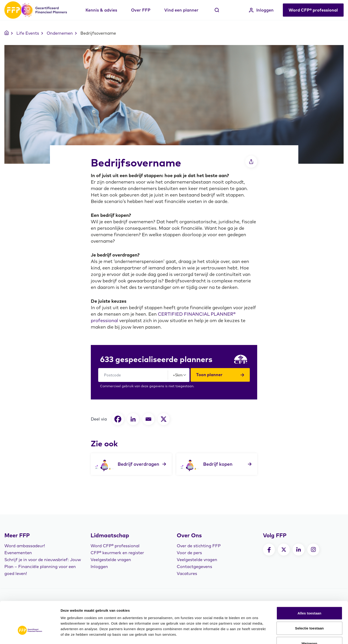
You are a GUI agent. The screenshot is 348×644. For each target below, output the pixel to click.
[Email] (148, 419)
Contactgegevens (194, 567)
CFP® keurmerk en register (117, 553)
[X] (164, 419)
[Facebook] (118, 419)
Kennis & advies (101, 10)
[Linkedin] (133, 419)
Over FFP (141, 10)
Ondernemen (60, 33)
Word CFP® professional (313, 10)
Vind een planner (181, 10)
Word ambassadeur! (25, 546)
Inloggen (261, 10)
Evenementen (18, 553)
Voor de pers (189, 553)
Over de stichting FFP (199, 546)
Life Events (28, 33)
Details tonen (250, 635)
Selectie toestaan (309, 599)
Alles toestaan (309, 583)
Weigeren (309, 614)
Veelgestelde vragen (111, 560)
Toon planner (220, 375)
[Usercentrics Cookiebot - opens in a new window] (30, 635)
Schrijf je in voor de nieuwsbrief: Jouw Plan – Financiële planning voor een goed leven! (43, 567)
